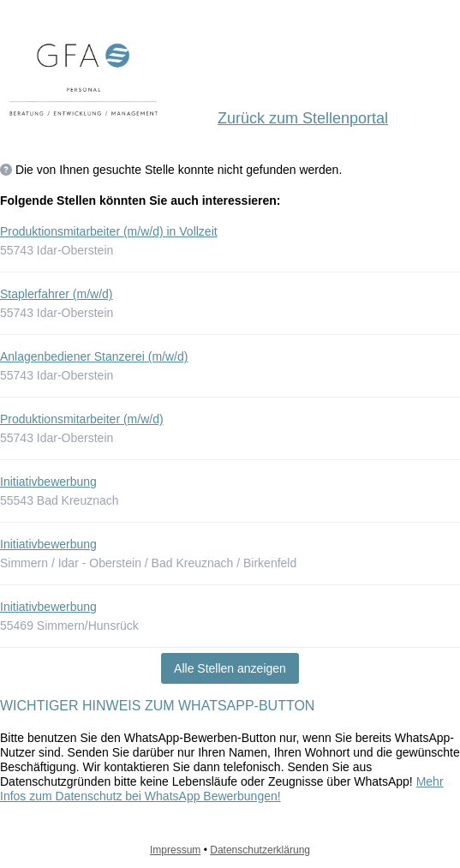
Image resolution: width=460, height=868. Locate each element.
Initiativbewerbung (48, 482)
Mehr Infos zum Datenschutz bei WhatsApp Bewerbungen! (222, 789)
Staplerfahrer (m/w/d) (56, 294)
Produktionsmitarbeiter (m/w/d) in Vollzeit (109, 231)
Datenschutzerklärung (260, 850)
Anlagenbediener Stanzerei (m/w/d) (94, 356)
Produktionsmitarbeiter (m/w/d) (82, 419)
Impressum (175, 850)
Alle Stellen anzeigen (230, 668)
